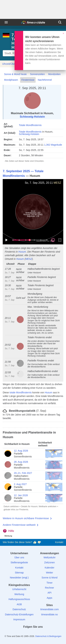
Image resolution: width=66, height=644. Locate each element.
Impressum (19, 619)
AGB (19, 604)
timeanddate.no (50, 614)
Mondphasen (11, 80)
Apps (50, 598)
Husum (22, 252)
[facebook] (21, 633)
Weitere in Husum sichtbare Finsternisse (26, 518)
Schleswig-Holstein (32, 117)
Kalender (50, 568)
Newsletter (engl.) (19, 578)
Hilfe (11, 531)
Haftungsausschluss (19, 599)
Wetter (49, 573)
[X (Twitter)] (27, 633)
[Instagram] (39, 633)
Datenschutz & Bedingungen (48, 636)
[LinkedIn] (33, 633)
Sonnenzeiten (38, 74)
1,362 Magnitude (53, 145)
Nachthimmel (45, 80)
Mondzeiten (54, 74)
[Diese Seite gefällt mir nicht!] (39, 542)
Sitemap (19, 573)
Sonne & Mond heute (15, 74)
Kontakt (59, 542)
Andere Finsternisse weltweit (19, 525)
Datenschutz (19, 609)
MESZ (57, 183)
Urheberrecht (19, 589)
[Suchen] (60, 22)
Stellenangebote (19, 562)
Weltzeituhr (50, 557)
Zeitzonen (49, 562)
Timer (49, 583)
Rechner (49, 588)
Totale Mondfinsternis (30, 125)
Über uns (19, 557)
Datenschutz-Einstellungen (19, 614)
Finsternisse (28, 80)
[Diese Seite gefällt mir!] (35, 542)
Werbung (19, 594)
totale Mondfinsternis (21, 392)
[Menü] (6, 22)
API (50, 593)
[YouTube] (45, 633)
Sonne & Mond (50, 578)
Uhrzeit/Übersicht (11, 64)
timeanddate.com (49, 609)
